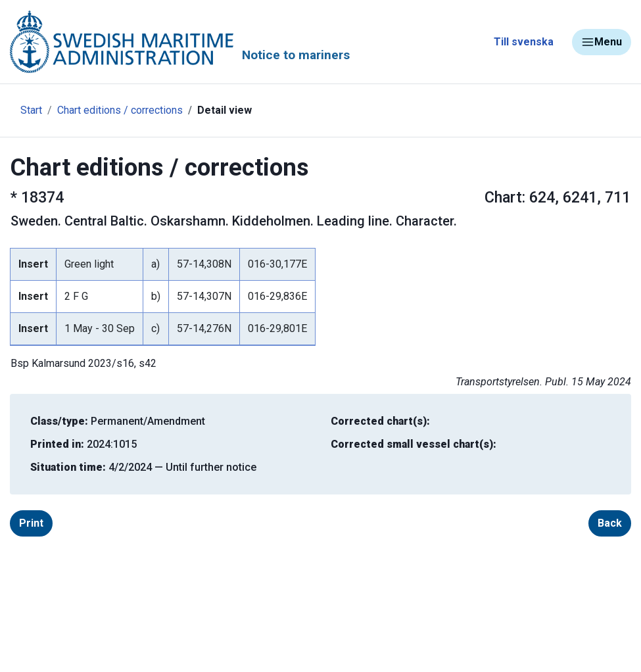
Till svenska (524, 42)
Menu (602, 42)
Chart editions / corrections (120, 110)
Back (610, 523)
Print (31, 523)
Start (31, 110)
